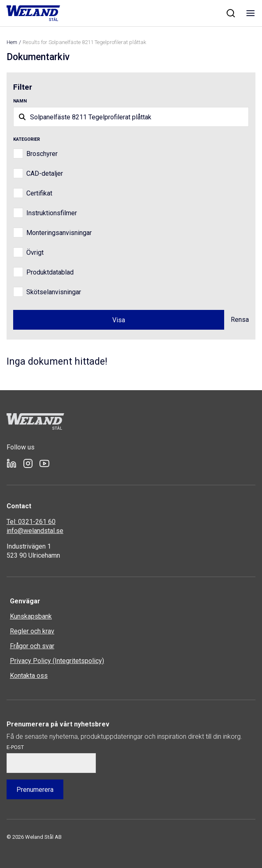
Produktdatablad (50, 272)
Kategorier (27, 139)
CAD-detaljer (45, 173)
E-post (15, 747)
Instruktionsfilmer (52, 213)
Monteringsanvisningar (59, 233)
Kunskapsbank (31, 616)
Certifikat (39, 193)
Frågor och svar (32, 646)
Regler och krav (32, 631)
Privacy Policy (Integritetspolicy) (57, 661)
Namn (20, 101)
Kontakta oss (29, 676)
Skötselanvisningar (54, 292)
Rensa (240, 320)
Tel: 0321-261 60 (31, 522)
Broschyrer (42, 154)
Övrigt (35, 252)
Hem (12, 42)
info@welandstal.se (35, 531)
